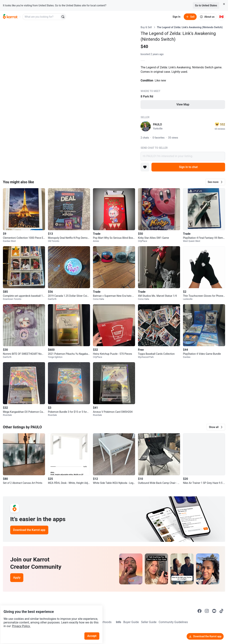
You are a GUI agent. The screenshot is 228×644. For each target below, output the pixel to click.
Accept (95, 626)
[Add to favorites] (145, 167)
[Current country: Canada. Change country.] (221, 17)
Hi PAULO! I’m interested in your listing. (183, 156)
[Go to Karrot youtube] (214, 611)
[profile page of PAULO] (146, 126)
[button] (215, 182)
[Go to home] (10, 17)
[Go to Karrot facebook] (200, 611)
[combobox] (41, 17)
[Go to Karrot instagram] (207, 611)
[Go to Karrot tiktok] (221, 611)
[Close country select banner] (224, 4)
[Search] (63, 17)
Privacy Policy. (50, 616)
